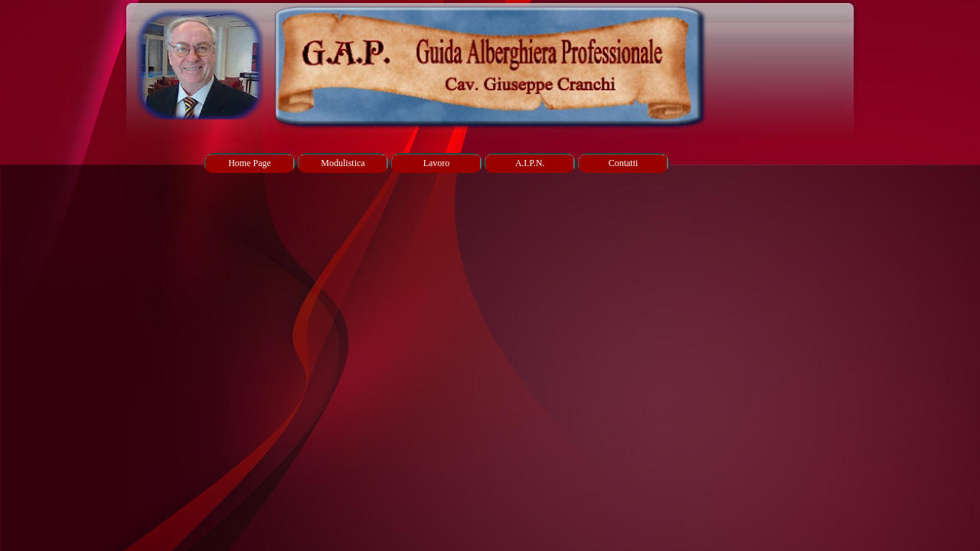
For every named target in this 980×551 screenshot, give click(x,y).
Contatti (624, 163)
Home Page (250, 163)
